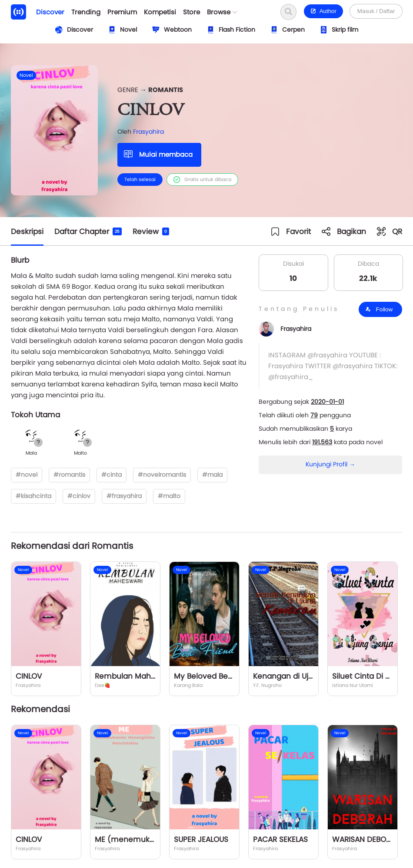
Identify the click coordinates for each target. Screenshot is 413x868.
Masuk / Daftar (376, 11)
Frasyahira (148, 132)
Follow (379, 309)
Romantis (166, 90)
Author (323, 11)
